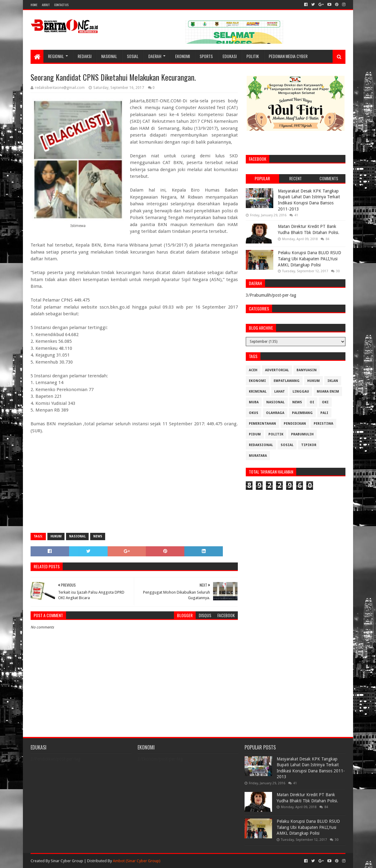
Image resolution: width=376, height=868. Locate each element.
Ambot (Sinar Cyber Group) (137, 861)
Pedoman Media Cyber (288, 56)
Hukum (56, 536)
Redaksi (85, 56)
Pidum (255, 434)
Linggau (301, 392)
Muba (254, 402)
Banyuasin (307, 370)
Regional (56, 56)
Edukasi (230, 56)
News (98, 536)
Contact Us (61, 5)
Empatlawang (287, 381)
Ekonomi (182, 56)
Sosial (133, 56)
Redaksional (261, 445)
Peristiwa (323, 424)
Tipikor (309, 445)
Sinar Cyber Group (67, 861)
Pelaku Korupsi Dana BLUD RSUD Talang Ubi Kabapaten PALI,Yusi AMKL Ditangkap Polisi (310, 259)
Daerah (155, 56)
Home (34, 5)
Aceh (253, 370)
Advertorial (277, 370)
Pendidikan (295, 424)
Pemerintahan (262, 424)
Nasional (109, 56)
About (46, 5)
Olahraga (275, 413)
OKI (325, 402)
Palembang (302, 413)
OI (312, 402)
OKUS (254, 413)
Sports (206, 56)
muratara (258, 456)
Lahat (280, 392)
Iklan (333, 381)
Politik (253, 56)
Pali (324, 413)
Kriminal (258, 392)
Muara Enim (328, 392)
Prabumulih (302, 434)
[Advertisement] (134, 484)
